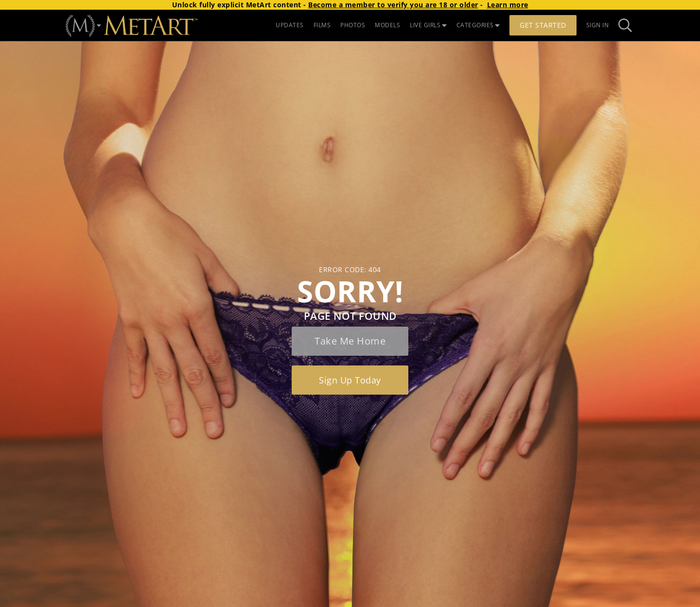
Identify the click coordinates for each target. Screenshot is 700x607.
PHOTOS (353, 25)
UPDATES (290, 25)
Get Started (543, 25)
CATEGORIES (478, 25)
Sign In (598, 25)
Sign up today (350, 380)
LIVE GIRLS (428, 25)
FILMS (322, 25)
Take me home (350, 341)
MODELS (387, 25)
